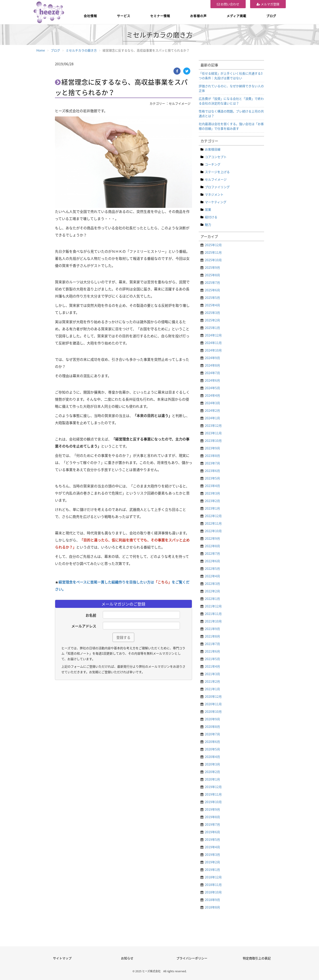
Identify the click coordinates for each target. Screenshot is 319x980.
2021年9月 (212, 629)
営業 (208, 209)
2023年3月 (212, 493)
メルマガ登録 (268, 4)
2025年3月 (212, 313)
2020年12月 (213, 696)
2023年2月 (212, 501)
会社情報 (90, 16)
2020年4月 (212, 757)
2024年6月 (212, 380)
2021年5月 (212, 659)
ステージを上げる (217, 172)
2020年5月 (212, 749)
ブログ (271, 16)
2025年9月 (212, 267)
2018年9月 (212, 900)
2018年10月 (213, 892)
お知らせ (127, 958)
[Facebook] (177, 71)
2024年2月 (212, 410)
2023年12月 (213, 425)
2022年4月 (212, 576)
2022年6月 (212, 561)
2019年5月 (212, 839)
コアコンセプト (216, 157)
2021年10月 (213, 621)
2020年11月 (213, 704)
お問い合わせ (228, 4)
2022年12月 (213, 516)
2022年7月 (212, 553)
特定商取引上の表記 (257, 958)
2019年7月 (212, 824)
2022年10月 (213, 531)
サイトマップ (62, 958)
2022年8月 (212, 546)
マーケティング (216, 202)
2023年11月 (213, 433)
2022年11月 (213, 523)
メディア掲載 (236, 16)
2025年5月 (212, 298)
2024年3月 (212, 403)
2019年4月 (212, 847)
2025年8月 (212, 275)
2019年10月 (213, 802)
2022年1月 (212, 599)
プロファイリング (217, 187)
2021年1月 (212, 689)
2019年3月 (212, 854)
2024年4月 (212, 395)
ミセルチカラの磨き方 (81, 50)
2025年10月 (213, 260)
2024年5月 (212, 388)
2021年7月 (212, 644)
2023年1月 (212, 508)
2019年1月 (212, 870)
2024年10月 (213, 350)
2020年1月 (212, 779)
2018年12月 (213, 877)
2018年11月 (213, 885)
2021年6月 (212, 651)
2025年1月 (212, 328)
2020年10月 (213, 711)
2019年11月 (213, 794)
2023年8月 (212, 456)
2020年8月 (212, 727)
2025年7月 (212, 282)
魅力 (208, 224)
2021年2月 (212, 681)
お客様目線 (213, 149)
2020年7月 (212, 734)
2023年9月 (212, 448)
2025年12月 (213, 245)
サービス (124, 16)
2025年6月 (212, 290)
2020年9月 (212, 719)
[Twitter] (187, 71)
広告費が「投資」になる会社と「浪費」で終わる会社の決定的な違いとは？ (231, 101)
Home (41, 50)
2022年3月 (212, 584)
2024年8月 (212, 365)
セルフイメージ (216, 179)
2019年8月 (212, 817)
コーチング (213, 164)
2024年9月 (212, 358)
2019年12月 (213, 787)
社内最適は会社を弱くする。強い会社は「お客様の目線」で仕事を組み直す (231, 126)
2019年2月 (212, 862)
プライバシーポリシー (192, 958)
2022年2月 (212, 591)
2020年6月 (212, 742)
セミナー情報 (160, 16)
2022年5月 (212, 568)
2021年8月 (212, 636)
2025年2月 (212, 320)
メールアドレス (84, 626)
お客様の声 (198, 16)
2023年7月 (212, 463)
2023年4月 (212, 486)
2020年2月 (212, 772)
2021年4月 (212, 666)
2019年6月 (212, 832)
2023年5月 (212, 478)
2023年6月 (212, 471)
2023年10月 (213, 441)
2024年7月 (212, 373)
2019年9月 (212, 809)
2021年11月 (213, 614)
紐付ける (211, 217)
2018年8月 (212, 907)
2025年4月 (212, 305)
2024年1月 (212, 418)
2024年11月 (213, 343)
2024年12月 (213, 335)
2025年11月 (213, 252)
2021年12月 (213, 606)
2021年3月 (212, 674)
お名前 (91, 615)
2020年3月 (212, 764)
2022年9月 (212, 538)
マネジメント (214, 194)
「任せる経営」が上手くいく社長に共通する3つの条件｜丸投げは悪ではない (231, 76)
